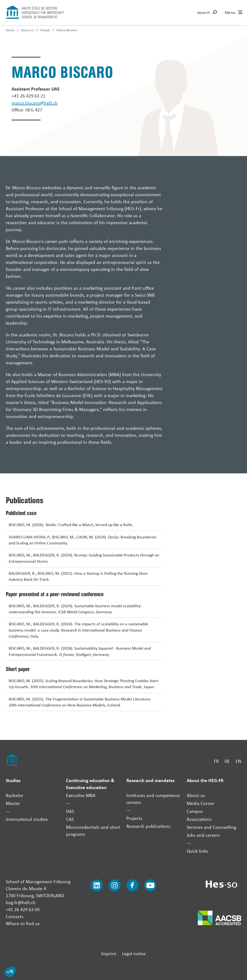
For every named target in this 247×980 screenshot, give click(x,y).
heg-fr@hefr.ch (21, 902)
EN (238, 761)
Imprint (109, 953)
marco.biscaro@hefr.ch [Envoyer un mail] (35, 103)
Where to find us (23, 923)
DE (227, 761)
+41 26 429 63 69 (23, 909)
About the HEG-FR (205, 780)
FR (216, 761)
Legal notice (134, 953)
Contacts (15, 916)
